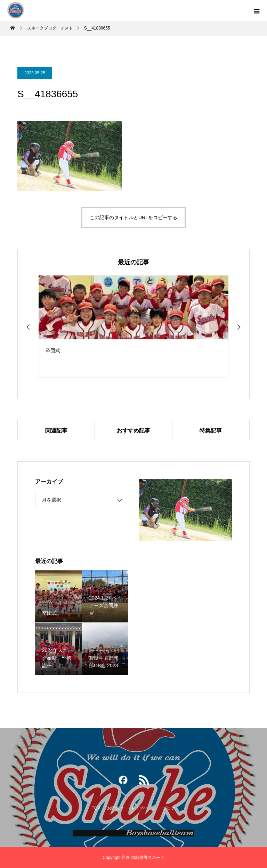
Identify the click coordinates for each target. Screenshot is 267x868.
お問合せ (115, 808)
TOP (96, 808)
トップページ (143, 808)
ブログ (169, 808)
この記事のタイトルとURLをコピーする (133, 217)
